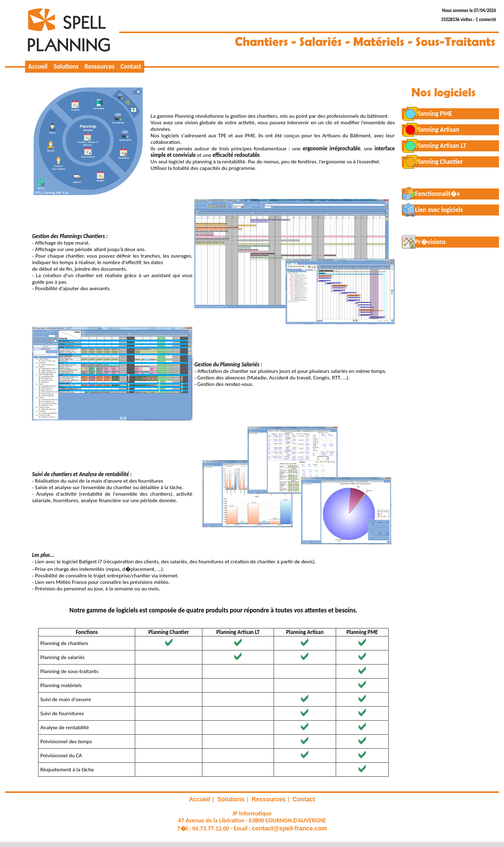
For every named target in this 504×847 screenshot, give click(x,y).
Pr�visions (424, 242)
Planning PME (427, 114)
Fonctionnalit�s (431, 194)
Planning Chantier (432, 162)
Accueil (38, 66)
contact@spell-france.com (290, 828)
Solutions (66, 66)
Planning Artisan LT (434, 146)
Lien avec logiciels (432, 210)
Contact (131, 66)
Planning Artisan (431, 130)
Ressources (100, 66)
